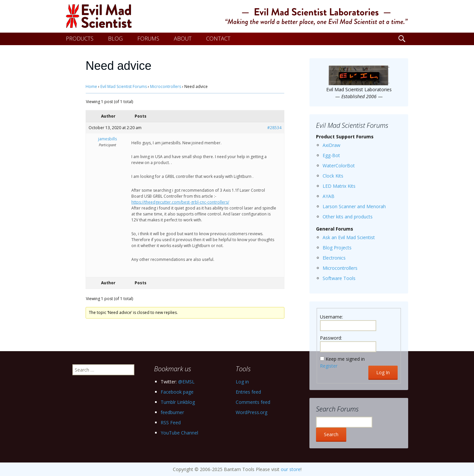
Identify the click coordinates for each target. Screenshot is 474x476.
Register (329, 366)
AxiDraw (331, 145)
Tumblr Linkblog (178, 402)
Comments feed (253, 402)
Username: (331, 317)
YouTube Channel (179, 433)
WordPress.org (251, 412)
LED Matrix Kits (339, 186)
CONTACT (218, 38)
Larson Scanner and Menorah (354, 206)
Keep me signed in (345, 359)
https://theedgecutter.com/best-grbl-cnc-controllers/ (180, 202)
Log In (383, 372)
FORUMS (148, 38)
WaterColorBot (339, 166)
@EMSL (186, 382)
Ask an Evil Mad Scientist (349, 237)
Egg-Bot (331, 155)
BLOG (115, 38)
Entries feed (248, 392)
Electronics (334, 258)
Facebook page (177, 392)
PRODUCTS (80, 38)
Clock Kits (333, 176)
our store (291, 469)
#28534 (274, 128)
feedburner (172, 412)
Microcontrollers (166, 86)
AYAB (329, 196)
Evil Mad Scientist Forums (124, 86)
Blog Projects (337, 248)
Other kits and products (348, 217)
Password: (331, 338)
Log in (242, 382)
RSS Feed (171, 422)
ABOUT (183, 38)
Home (91, 86)
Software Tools (339, 278)
